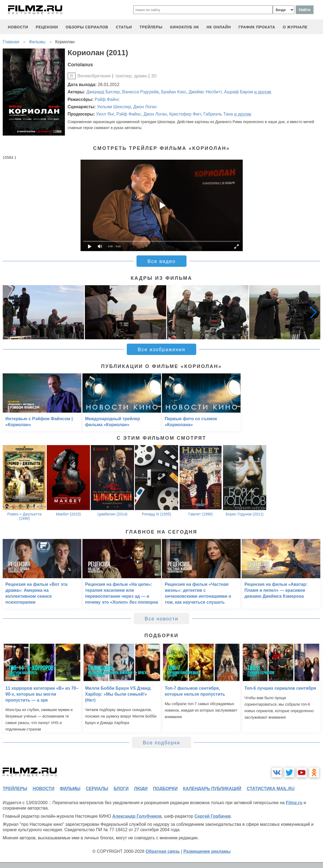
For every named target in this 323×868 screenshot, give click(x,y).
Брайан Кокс (174, 92)
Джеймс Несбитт (205, 92)
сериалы (97, 789)
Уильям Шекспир (114, 107)
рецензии (47, 27)
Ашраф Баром (239, 92)
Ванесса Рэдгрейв (140, 92)
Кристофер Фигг (185, 114)
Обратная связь (163, 851)
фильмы (70, 789)
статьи (124, 27)
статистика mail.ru (271, 789)
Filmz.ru (294, 803)
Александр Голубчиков (137, 816)
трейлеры (151, 27)
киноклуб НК (184, 27)
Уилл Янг (105, 114)
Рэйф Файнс (107, 99)
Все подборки (161, 743)
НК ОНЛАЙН (219, 27)
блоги (121, 789)
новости (18, 27)
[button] (313, 312)
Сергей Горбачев (212, 816)
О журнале (295, 27)
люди (141, 789)
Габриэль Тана (218, 114)
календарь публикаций (212, 789)
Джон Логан (145, 107)
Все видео (161, 261)
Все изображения (161, 350)
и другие (263, 92)
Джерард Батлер (103, 92)
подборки (165, 789)
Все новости (161, 619)
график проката (257, 27)
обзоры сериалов (87, 27)
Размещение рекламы (207, 851)
